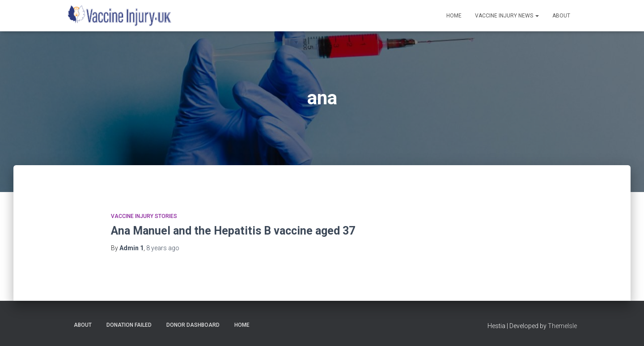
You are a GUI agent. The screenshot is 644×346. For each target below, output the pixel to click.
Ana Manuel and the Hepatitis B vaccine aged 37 (233, 231)
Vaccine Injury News (507, 16)
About (561, 16)
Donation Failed (129, 325)
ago (163, 248)
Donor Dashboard (193, 325)
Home (454, 16)
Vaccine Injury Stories (144, 216)
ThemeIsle (562, 326)
